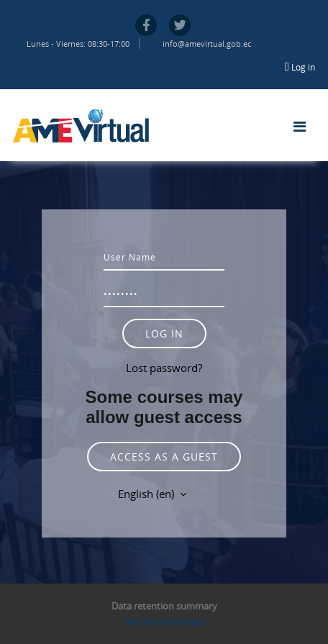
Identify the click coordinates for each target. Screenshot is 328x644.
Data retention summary (164, 606)
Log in (303, 67)
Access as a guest (164, 457)
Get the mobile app (164, 622)
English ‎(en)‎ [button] (147, 494)
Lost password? (164, 368)
